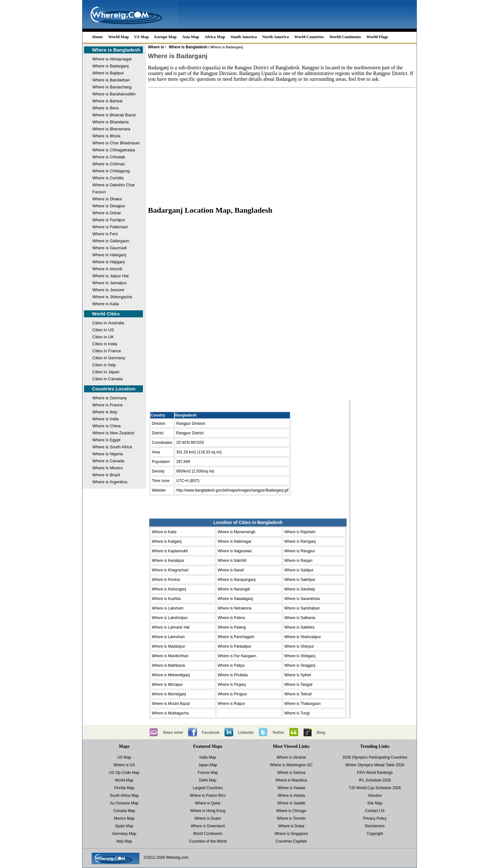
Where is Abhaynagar (112, 59)
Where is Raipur (231, 704)
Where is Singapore (291, 834)
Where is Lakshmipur (170, 618)
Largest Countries (208, 788)
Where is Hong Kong (208, 811)
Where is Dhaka (107, 199)
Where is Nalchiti (232, 561)
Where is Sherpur (299, 646)
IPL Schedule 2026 (375, 780)
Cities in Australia (108, 323)
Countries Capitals (291, 841)
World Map (119, 37)
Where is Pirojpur (232, 694)
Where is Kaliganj (167, 541)
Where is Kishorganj (169, 589)
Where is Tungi (297, 713)
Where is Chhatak (109, 157)
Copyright (375, 834)
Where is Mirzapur (167, 685)
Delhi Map (208, 780)
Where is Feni (105, 234)
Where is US (124, 765)
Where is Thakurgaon (302, 704)
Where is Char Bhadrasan (116, 143)
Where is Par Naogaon (237, 656)
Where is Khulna (166, 580)
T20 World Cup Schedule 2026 (375, 788)
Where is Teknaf (298, 694)
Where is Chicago (291, 811)
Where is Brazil (106, 475)
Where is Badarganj (110, 66)
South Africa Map (124, 796)
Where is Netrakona (235, 608)
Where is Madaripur (169, 646)
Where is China (106, 426)
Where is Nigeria (108, 454)
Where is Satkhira (299, 627)
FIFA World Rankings (375, 773)
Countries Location (114, 389)
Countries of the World (208, 841)
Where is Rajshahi (300, 532)
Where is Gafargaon (111, 241)
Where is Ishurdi (107, 269)
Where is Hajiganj (109, 262)
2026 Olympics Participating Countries (375, 757)
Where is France (107, 405)
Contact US (375, 811)
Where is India (105, 419)
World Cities (106, 314)
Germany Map (124, 834)
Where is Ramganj (300, 541)
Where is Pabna (231, 618)
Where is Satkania (300, 618)
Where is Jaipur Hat (110, 276)
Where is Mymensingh (237, 532)
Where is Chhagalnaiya (114, 150)
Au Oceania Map (124, 803)
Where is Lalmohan (168, 637)
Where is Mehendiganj (171, 675)
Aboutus (375, 796)
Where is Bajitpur (108, 73)
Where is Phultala (233, 675)
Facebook (211, 733)
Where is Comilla (108, 178)
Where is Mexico (108, 468)
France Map (208, 773)
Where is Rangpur (300, 551)
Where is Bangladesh (116, 50)
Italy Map (124, 841)
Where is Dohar (107, 213)
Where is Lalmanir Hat (171, 627)
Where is (156, 47)
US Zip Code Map (124, 773)
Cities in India (105, 344)
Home (98, 37)
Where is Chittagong (111, 171)
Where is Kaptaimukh (170, 551)
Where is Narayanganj (237, 580)
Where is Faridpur (109, 220)
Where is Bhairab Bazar (114, 115)
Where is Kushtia (166, 599)
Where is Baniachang (112, 87)
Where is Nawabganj (235, 599)
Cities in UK (103, 337)
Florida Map (124, 788)
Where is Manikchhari (170, 656)
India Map (208, 757)
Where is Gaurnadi (109, 248)
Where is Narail (231, 570)
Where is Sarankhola (302, 599)
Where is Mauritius (291, 780)
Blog (321, 733)
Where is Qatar (208, 803)
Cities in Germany (109, 358)
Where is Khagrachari (170, 570)
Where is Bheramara (111, 129)
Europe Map (165, 37)
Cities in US (103, 330)
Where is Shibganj (300, 656)
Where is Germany (109, 398)
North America (275, 37)
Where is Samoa (291, 773)
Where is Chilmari (109, 164)
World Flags (377, 37)
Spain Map (124, 826)
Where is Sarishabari (302, 608)
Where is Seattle (291, 803)
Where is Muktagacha (170, 713)
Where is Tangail (298, 685)
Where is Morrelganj (169, 694)
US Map (142, 37)
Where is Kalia (106, 304)
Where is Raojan (298, 561)
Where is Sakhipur (300, 580)
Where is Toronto (291, 818)
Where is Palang (232, 627)
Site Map (375, 803)
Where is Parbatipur (235, 646)
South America (244, 37)
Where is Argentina (110, 482)
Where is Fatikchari (110, 227)
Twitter (278, 733)
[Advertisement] (282, 144)
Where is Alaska (291, 796)
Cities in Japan (106, 372)
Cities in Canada (107, 379)
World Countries (309, 37)
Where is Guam (208, 818)
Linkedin (246, 733)
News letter (173, 733)
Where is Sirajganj (300, 665)
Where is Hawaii (291, 788)
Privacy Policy (375, 818)
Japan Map (208, 765)
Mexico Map (124, 818)
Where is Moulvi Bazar (171, 704)
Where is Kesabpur (168, 561)
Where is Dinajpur (109, 206)
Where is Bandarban (111, 80)
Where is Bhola (106, 136)
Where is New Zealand (113, 433)
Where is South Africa (112, 447)
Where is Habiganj (109, 255)
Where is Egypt (106, 440)
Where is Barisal (107, 101)
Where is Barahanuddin (114, 94)
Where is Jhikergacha (112, 297)
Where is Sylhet (298, 675)
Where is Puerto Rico (208, 796)
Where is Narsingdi (234, 589)
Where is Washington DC (291, 765)
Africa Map (215, 37)
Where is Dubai (291, 826)
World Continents (345, 37)
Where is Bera (105, 108)
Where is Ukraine (291, 757)
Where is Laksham (168, 608)
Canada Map (124, 811)
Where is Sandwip (300, 589)
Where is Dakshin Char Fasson (114, 188)
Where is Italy (105, 412)
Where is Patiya (231, 665)
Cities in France (107, 351)
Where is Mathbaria (168, 665)
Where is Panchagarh (236, 637)
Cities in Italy (104, 365)
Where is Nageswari (235, 551)
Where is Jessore (108, 290)
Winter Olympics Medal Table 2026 (375, 765)
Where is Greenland (208, 826)
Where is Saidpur (299, 570)
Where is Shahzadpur (302, 637)
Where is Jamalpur (109, 283)
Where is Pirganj (232, 685)
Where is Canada (108, 461)
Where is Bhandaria (110, 122)
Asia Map (191, 37)
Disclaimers (375, 826)
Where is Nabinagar (235, 541)
